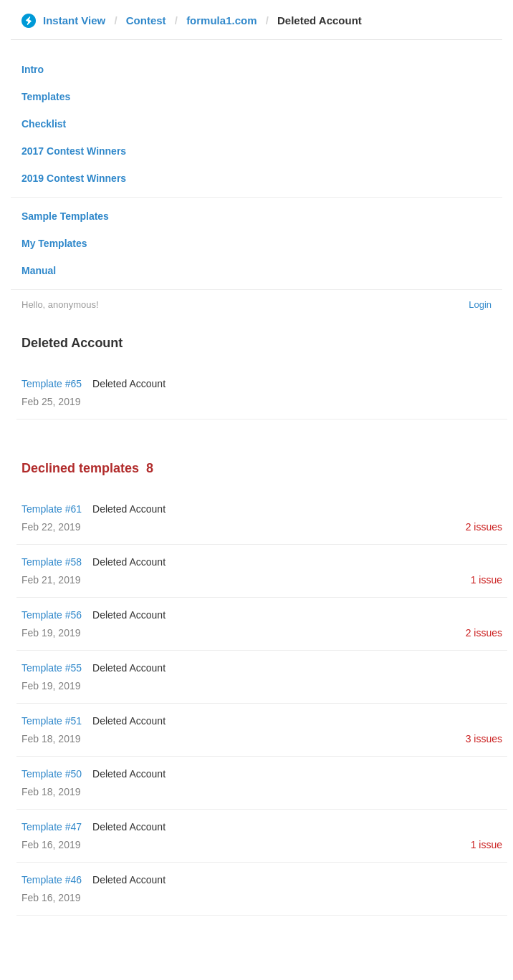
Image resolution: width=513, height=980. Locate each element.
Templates (46, 97)
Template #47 (52, 827)
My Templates (54, 243)
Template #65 (52, 384)
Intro (33, 69)
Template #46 (52, 880)
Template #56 (52, 615)
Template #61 (52, 509)
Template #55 (52, 668)
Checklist (44, 124)
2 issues (484, 527)
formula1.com (221, 20)
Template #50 (52, 774)
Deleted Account (129, 384)
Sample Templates (65, 216)
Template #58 (52, 562)
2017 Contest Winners (74, 151)
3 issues (484, 739)
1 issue (486, 580)
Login (480, 305)
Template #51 (52, 721)
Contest (146, 20)
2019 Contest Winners (74, 178)
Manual (39, 271)
